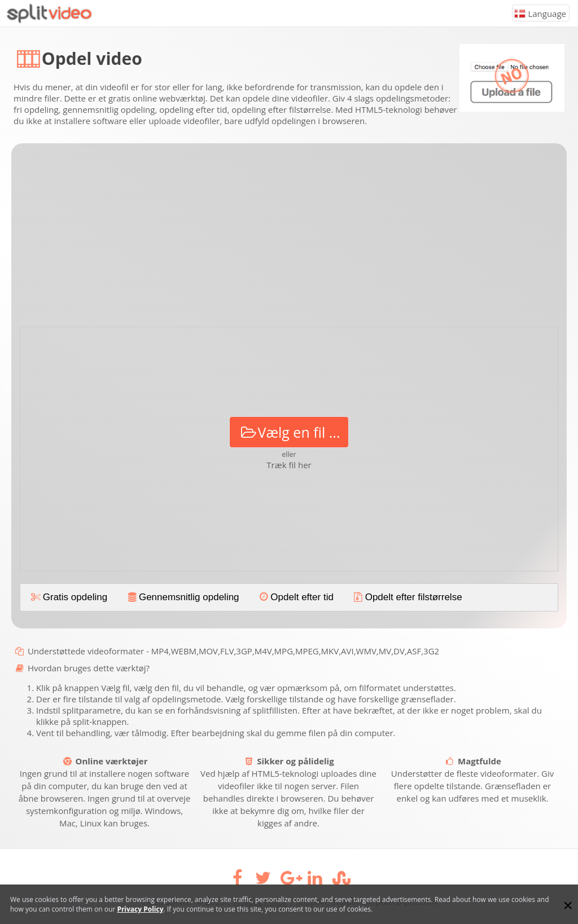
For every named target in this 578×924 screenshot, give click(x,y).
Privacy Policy (140, 909)
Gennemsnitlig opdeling (182, 597)
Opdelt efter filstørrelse (407, 597)
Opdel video (92, 58)
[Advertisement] (289, 239)
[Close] (568, 905)
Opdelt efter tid (295, 597)
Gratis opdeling (68, 597)
